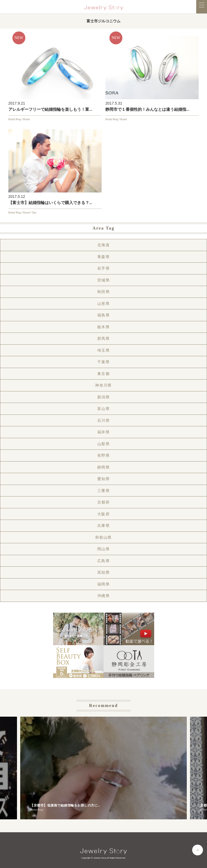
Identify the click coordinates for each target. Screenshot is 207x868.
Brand (26, 119)
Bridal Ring (15, 119)
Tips (34, 212)
